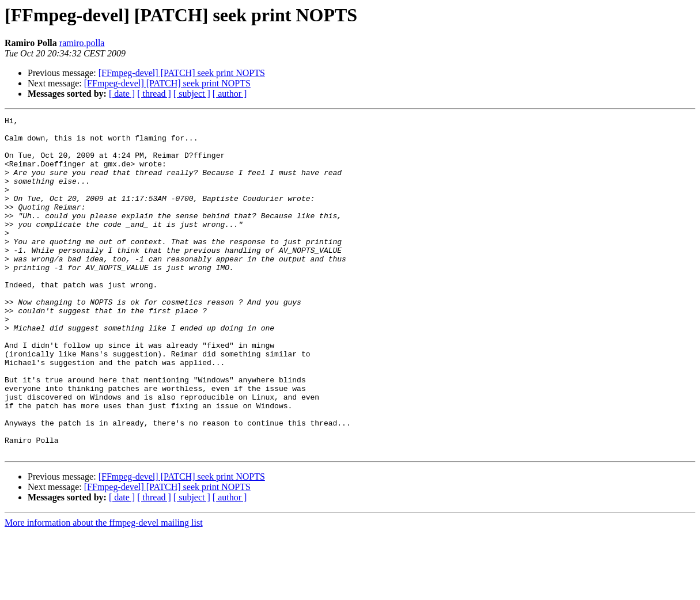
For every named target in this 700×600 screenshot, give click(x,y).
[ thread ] (154, 94)
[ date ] (122, 94)
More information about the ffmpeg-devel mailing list (104, 590)
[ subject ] (192, 94)
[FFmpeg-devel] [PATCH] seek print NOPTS (182, 73)
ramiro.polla (82, 43)
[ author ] (230, 94)
